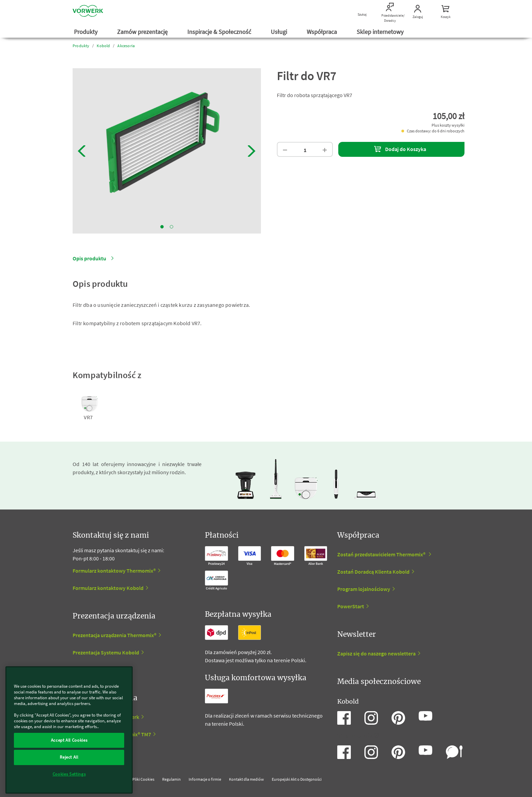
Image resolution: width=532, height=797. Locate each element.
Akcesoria (126, 46)
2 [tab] (172, 227)
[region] (69, 730)
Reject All (69, 757)
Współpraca (322, 32)
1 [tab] (162, 227)
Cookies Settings (69, 774)
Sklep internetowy (381, 32)
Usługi (280, 32)
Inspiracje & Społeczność (220, 32)
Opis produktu (89, 258)
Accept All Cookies (69, 740)
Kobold (103, 46)
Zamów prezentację (143, 32)
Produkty (86, 32)
